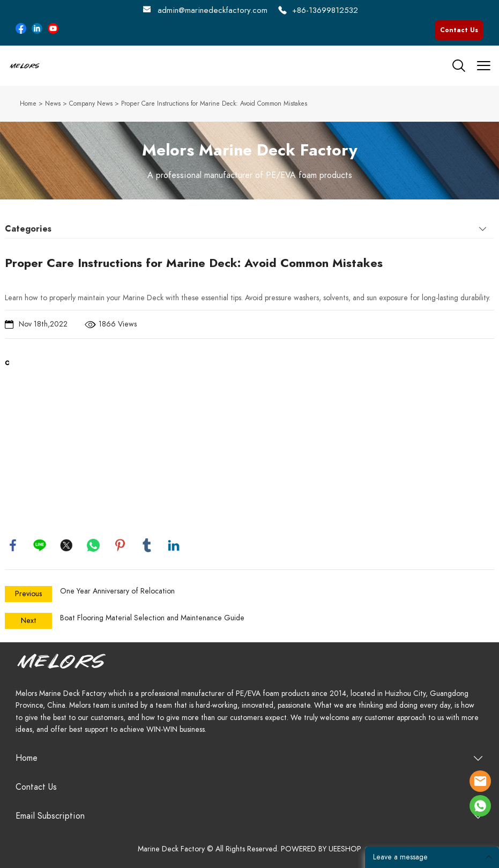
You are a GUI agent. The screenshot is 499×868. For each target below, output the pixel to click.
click (249, 161)
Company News (91, 103)
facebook (13, 545)
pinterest (120, 545)
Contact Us (459, 30)
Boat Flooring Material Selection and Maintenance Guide (152, 618)
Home (28, 103)
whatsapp (93, 545)
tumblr (147, 545)
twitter (66, 545)
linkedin (174, 545)
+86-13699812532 (325, 10)
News (53, 103)
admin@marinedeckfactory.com (213, 10)
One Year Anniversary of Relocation (117, 591)
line (40, 545)
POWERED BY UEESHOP (321, 849)
